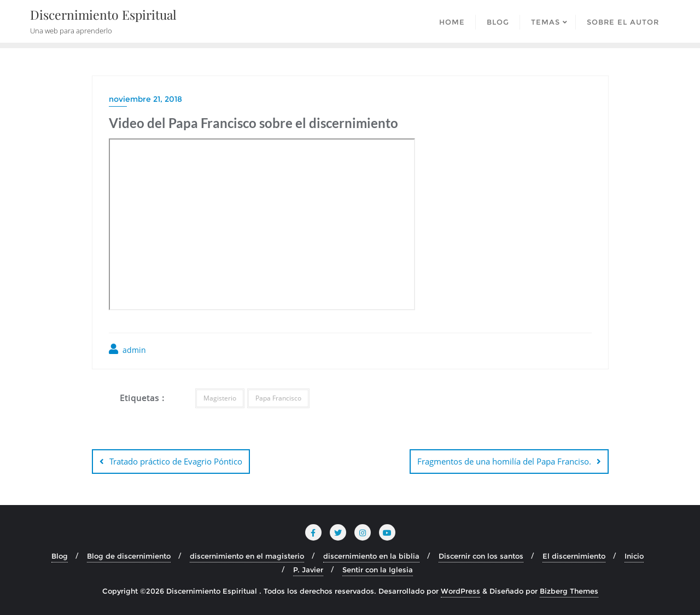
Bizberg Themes (569, 591)
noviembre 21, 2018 (145, 99)
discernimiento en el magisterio (247, 556)
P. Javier (308, 570)
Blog (60, 556)
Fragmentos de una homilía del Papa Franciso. (504, 461)
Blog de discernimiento (129, 556)
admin (127, 349)
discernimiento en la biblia (371, 556)
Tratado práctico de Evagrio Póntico (176, 461)
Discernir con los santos (481, 556)
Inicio (634, 556)
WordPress (460, 591)
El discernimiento (574, 556)
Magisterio (220, 398)
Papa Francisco (278, 398)
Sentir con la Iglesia (378, 570)
